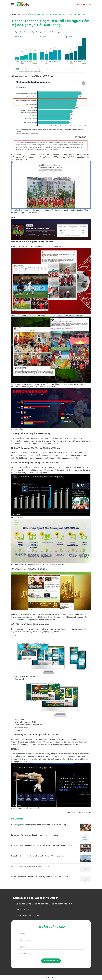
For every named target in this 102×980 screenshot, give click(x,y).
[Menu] (13, 4)
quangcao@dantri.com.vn (28, 915)
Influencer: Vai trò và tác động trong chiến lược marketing (35, 835)
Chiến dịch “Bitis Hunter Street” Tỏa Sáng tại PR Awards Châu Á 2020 (40, 877)
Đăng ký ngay (51, 961)
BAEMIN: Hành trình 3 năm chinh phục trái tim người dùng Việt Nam (38, 856)
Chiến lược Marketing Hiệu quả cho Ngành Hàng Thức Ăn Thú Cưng (39, 825)
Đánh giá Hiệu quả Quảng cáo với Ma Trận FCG (30, 866)
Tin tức (23, 14)
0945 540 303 (22, 909)
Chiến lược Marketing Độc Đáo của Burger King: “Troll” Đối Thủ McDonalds (42, 845)
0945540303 (81, 4)
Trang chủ (15, 14)
